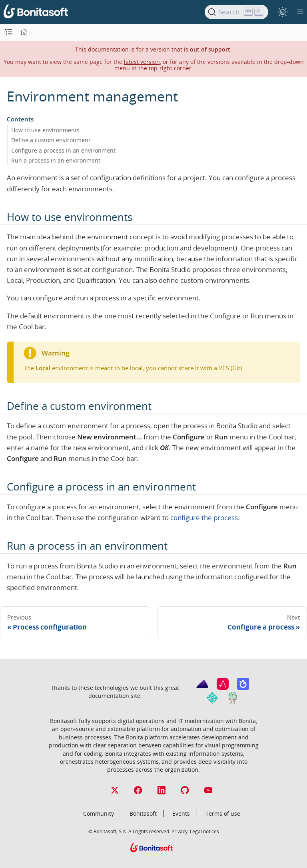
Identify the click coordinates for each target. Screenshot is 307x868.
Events (181, 813)
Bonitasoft (143, 813)
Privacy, (180, 831)
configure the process (204, 517)
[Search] (236, 12)
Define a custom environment (51, 140)
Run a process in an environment (56, 160)
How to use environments (45, 130)
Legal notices (204, 831)
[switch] (282, 12)
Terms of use (223, 813)
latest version (142, 62)
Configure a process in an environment (63, 150)
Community (99, 813)
